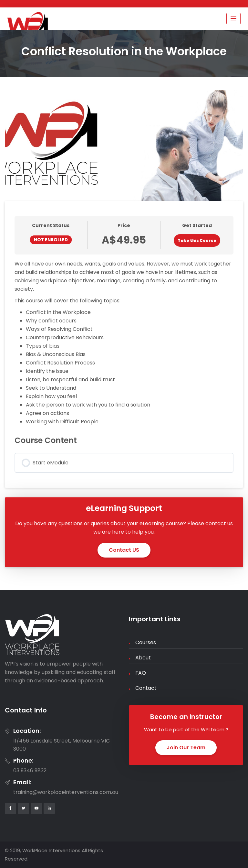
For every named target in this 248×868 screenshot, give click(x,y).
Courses (146, 642)
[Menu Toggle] (233, 19)
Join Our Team (186, 748)
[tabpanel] (124, 343)
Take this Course (197, 240)
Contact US (124, 550)
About (143, 658)
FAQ (141, 673)
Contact (146, 688)
